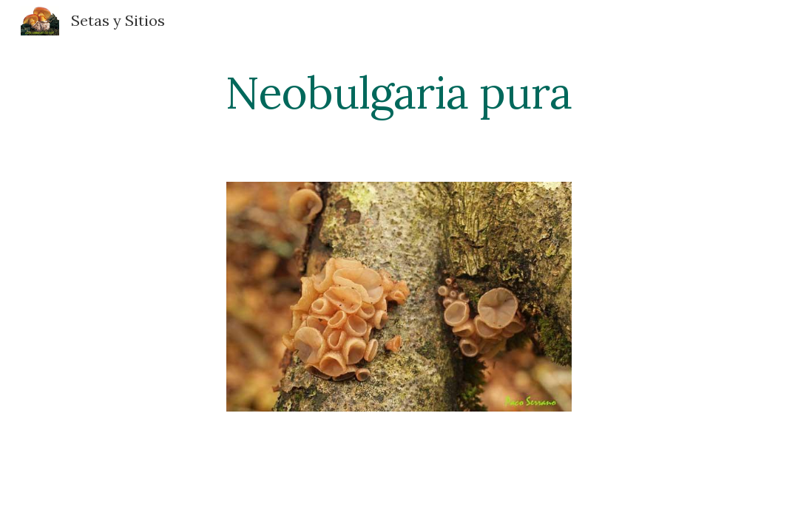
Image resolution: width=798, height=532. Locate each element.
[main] (399, 92)
